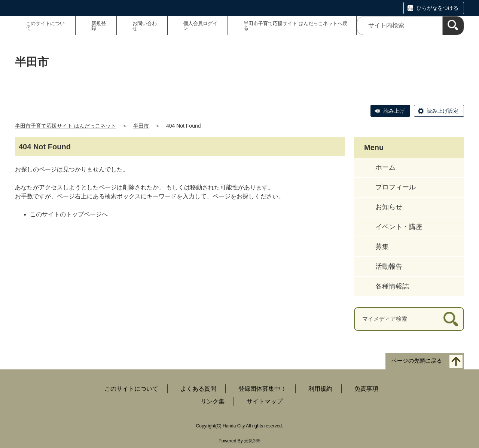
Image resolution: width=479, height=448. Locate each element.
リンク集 (213, 401)
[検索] (453, 26)
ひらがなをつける (437, 8)
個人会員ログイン (200, 26)
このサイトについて (45, 26)
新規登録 (99, 26)
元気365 (252, 441)
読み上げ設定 (443, 111)
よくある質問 (198, 389)
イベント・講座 (399, 227)
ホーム (385, 167)
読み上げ (394, 111)
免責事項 (366, 389)
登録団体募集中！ (262, 389)
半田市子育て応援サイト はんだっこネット (65, 126)
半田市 (141, 126)
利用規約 (320, 389)
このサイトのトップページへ (69, 214)
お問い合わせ (145, 26)
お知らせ (389, 207)
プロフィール (396, 187)
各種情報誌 (392, 286)
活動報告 (389, 266)
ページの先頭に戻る (417, 361)
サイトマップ (265, 401)
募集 (382, 247)
